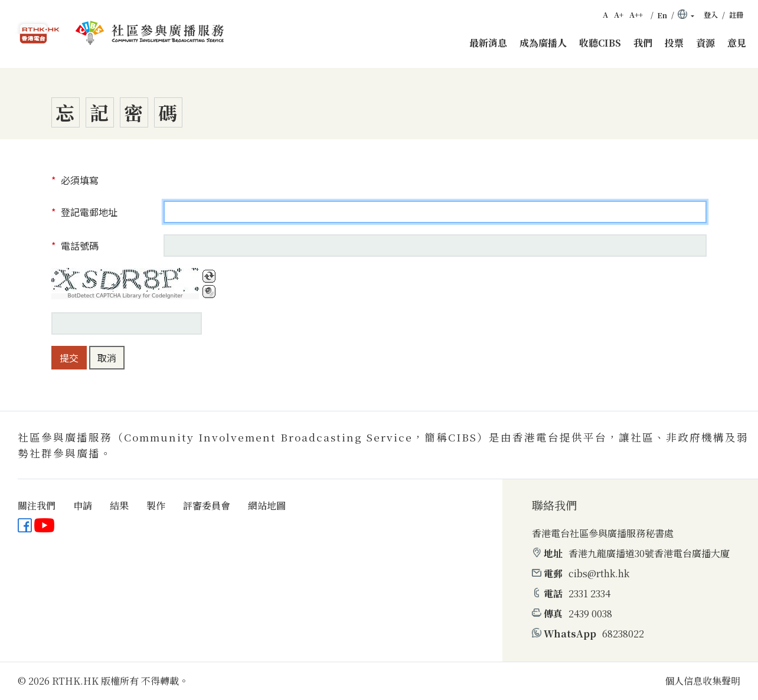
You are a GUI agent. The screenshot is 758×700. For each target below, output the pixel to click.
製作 (156, 506)
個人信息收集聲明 (703, 681)
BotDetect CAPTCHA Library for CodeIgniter (125, 296)
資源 (705, 43)
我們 (643, 43)
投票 (674, 43)
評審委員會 (207, 506)
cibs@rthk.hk (599, 573)
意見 (737, 43)
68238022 (623, 634)
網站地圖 (267, 506)
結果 (119, 506)
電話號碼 (79, 246)
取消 (107, 358)
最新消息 (488, 43)
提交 (69, 358)
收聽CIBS (600, 43)
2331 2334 (589, 593)
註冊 (736, 15)
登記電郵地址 (88, 212)
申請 (83, 506)
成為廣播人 (543, 43)
